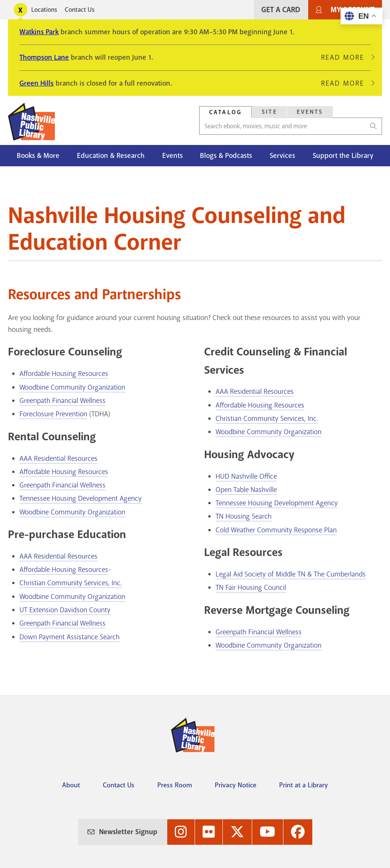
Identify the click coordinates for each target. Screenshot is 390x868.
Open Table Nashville (246, 490)
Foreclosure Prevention (53, 414)
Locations (44, 10)
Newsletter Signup (128, 832)
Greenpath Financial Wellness (62, 401)
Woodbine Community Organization (72, 387)
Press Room (175, 785)
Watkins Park (39, 32)
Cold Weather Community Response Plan (276, 530)
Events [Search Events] (310, 112)
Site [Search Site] (269, 112)
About (71, 785)
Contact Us (80, 10)
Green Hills (37, 83)
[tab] (225, 112)
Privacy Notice (236, 785)
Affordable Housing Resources (64, 374)
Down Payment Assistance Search (70, 637)
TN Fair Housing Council (251, 588)
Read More (346, 57)
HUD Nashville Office (246, 476)
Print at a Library (304, 785)
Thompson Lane (44, 57)
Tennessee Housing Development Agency (81, 499)
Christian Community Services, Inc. (71, 583)
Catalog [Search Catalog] (225, 112)
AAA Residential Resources (58, 459)
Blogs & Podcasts (226, 156)
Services (282, 156)
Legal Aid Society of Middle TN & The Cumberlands (291, 574)
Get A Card (281, 10)
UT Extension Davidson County (65, 610)
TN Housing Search (244, 516)
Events (173, 156)
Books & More (38, 156)
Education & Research (111, 156)
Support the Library (343, 156)
